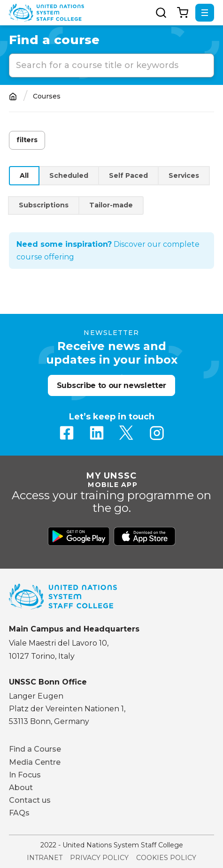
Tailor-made (111, 205)
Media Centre (35, 762)
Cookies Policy (166, 858)
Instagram (157, 433)
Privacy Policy (99, 858)
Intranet (45, 858)
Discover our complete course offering (108, 251)
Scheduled (69, 175)
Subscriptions (44, 205)
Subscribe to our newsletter (111, 385)
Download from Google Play (79, 536)
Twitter (127, 433)
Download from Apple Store (145, 536)
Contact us (30, 800)
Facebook (67, 433)
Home (13, 96)
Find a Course (35, 749)
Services (184, 175)
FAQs (19, 813)
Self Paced (128, 175)
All (24, 175)
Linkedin (97, 433)
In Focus (25, 775)
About (21, 788)
